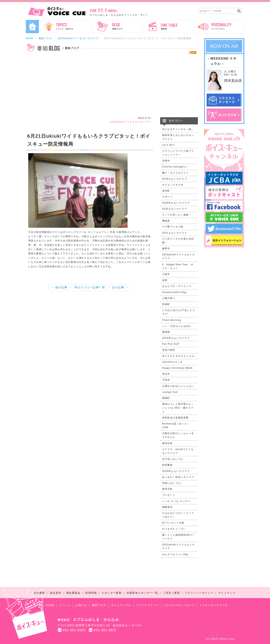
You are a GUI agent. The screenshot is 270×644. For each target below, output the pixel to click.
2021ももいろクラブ (175, 233)
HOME (50, 605)
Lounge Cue (170, 392)
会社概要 (39, 593)
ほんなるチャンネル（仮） (178, 129)
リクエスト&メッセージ (179, 605)
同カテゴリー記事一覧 (90, 287)
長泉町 (166, 304)
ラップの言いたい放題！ (177, 215)
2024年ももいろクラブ (176, 338)
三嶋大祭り (169, 298)
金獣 (165, 280)
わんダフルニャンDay (175, 554)
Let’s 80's (168, 145)
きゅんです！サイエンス (177, 286)
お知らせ (81, 605)
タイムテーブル (121, 605)
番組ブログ (45, 38)
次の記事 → (120, 287)
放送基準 (56, 593)
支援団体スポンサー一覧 (142, 593)
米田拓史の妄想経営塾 (175, 418)
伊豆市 (166, 374)
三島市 (166, 274)
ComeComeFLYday (174, 292)
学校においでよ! (172, 483)
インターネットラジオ (213, 605)
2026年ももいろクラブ (176, 203)
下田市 (166, 380)
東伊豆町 (167, 443)
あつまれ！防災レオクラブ (178, 477)
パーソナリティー (147, 605)
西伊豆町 (167, 489)
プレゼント (169, 495)
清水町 (166, 191)
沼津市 (166, 161)
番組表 (166, 221)
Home (30, 38)
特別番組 (167, 465)
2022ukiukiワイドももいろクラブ (78, 38)
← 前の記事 (59, 287)
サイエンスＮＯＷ (173, 185)
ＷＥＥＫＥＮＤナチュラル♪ (179, 356)
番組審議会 (73, 593)
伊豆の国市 (169, 350)
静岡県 (166, 332)
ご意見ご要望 (171, 593)
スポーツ (167, 197)
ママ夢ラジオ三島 (173, 227)
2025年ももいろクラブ (176, 471)
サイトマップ (227, 593)
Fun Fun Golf (171, 344)
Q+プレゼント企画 (173, 523)
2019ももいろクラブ (175, 179)
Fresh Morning (172, 320)
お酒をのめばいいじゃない (178, 386)
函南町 (166, 398)
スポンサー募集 (112, 593)
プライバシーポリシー (199, 593)
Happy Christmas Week (177, 368)
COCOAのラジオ (173, 362)
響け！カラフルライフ (175, 173)
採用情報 (91, 593)
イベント (65, 605)
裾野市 (166, 249)
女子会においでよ (173, 459)
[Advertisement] (112, 85)
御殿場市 (167, 507)
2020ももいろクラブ (175, 209)
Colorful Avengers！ (175, 167)
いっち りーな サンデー (176, 501)
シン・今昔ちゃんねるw (176, 326)
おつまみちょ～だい (174, 529)
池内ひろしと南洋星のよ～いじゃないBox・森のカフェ (178, 408)
